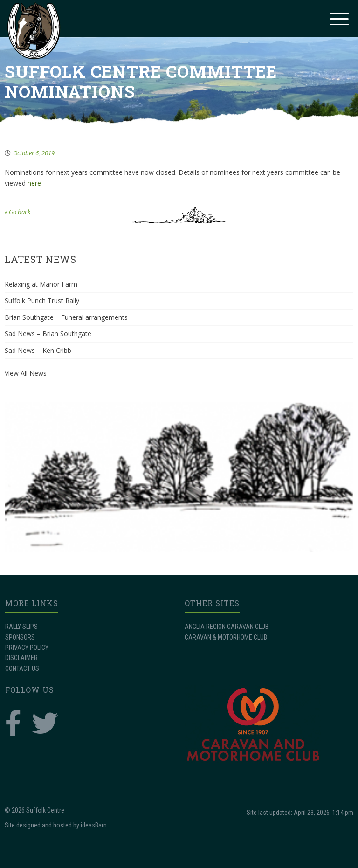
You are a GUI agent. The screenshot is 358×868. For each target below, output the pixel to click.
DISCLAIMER (21, 658)
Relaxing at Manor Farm (41, 284)
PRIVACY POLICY (27, 648)
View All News (26, 373)
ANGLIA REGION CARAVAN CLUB (227, 627)
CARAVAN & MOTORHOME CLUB (226, 637)
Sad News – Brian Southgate (48, 334)
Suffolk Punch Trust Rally (42, 300)
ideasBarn (94, 825)
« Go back (17, 212)
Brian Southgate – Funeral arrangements (66, 317)
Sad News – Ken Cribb (38, 350)
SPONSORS (20, 637)
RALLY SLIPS (21, 627)
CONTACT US (22, 668)
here (34, 183)
